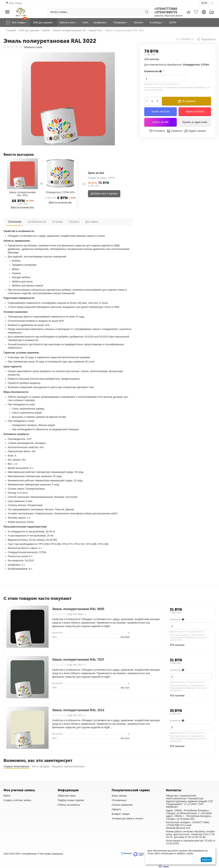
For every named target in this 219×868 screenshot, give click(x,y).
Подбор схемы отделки (71, 800)
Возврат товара (121, 814)
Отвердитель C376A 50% (60, 192)
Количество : (153, 71)
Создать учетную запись (17, 800)
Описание (13, 221)
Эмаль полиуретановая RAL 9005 (78, 609)
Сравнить (175, 131)
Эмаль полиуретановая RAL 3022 (23, 194)
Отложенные (119, 800)
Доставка (73, 221)
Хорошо (206, 860)
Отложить (158, 131)
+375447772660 (166, 9)
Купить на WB (160, 122)
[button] (207, 39)
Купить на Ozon (161, 111)
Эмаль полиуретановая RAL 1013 (78, 710)
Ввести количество (22, 207)
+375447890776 (166, 12)
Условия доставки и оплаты (127, 818)
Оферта (116, 809)
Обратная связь (67, 795)
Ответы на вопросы (69, 805)
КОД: (180, 39)
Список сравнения (122, 805)
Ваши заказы (119, 795)
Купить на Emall (195, 111)
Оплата (59, 221)
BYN (205, 3)
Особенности (30, 221)
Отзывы (47, 221)
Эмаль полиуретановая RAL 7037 (78, 659)
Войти (7, 795)
